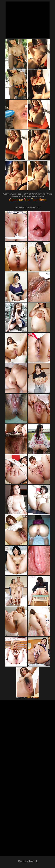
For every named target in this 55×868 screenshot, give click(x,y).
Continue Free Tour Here (28, 200)
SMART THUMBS (33, 698)
